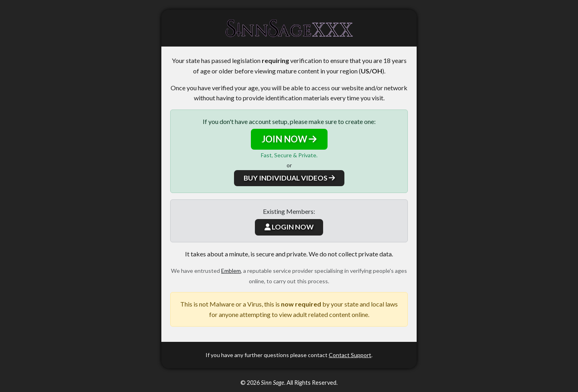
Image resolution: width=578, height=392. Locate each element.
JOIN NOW (289, 139)
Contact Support (350, 355)
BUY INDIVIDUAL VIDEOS (289, 178)
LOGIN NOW (289, 227)
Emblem (231, 271)
